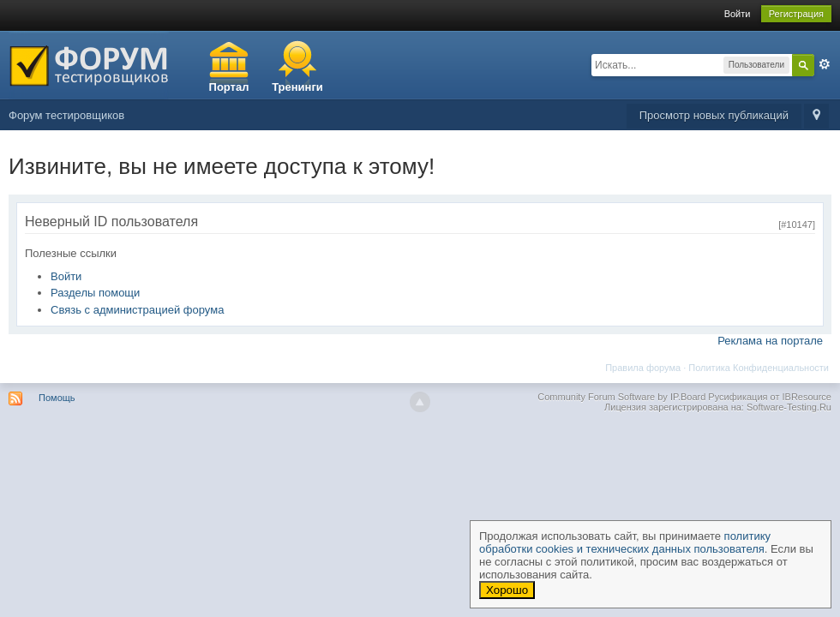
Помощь (57, 398)
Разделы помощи (95, 293)
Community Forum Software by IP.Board (621, 397)
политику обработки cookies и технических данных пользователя (625, 542)
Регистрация (796, 14)
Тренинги (297, 87)
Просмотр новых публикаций (714, 115)
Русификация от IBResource (768, 397)
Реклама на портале (770, 341)
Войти (738, 14)
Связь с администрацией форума (137, 310)
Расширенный (825, 64)
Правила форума (643, 368)
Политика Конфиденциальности (759, 368)
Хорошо (507, 590)
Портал (229, 87)
